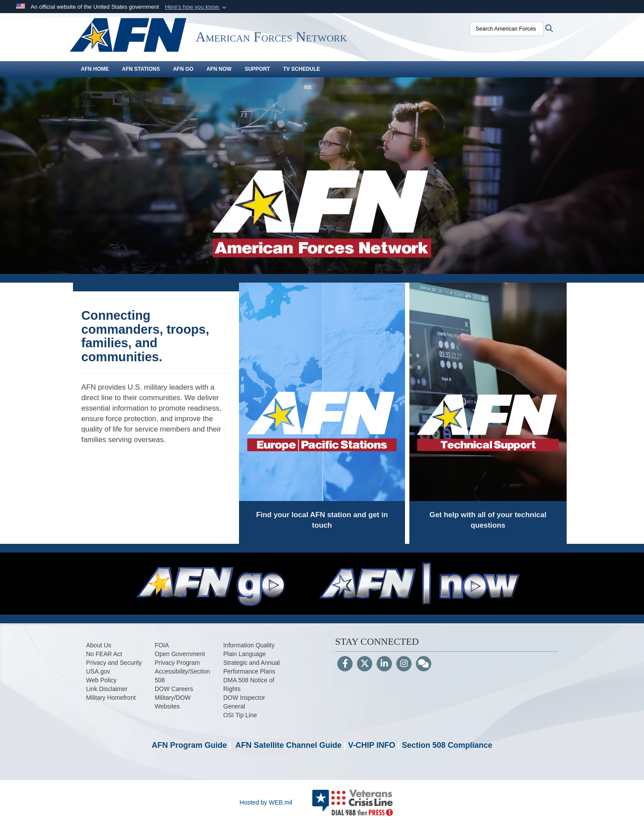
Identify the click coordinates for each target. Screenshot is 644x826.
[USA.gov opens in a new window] (98, 671)
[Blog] (424, 664)
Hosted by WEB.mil (266, 802)
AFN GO (183, 69)
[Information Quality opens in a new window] (249, 645)
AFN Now (219, 69)
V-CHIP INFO (372, 745)
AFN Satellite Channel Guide (289, 745)
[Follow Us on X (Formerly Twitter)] (365, 664)
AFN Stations (141, 69)
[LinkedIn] (384, 664)
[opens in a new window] (99, 645)
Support (257, 69)
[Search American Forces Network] (499, 29)
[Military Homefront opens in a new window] (111, 698)
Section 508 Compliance (447, 745)
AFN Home (95, 69)
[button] (196, 7)
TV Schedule (302, 69)
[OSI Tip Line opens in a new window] (240, 715)
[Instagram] (404, 664)
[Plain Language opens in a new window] (244, 654)
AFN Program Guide (189, 745)
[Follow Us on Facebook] (345, 664)
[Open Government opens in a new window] (180, 654)
